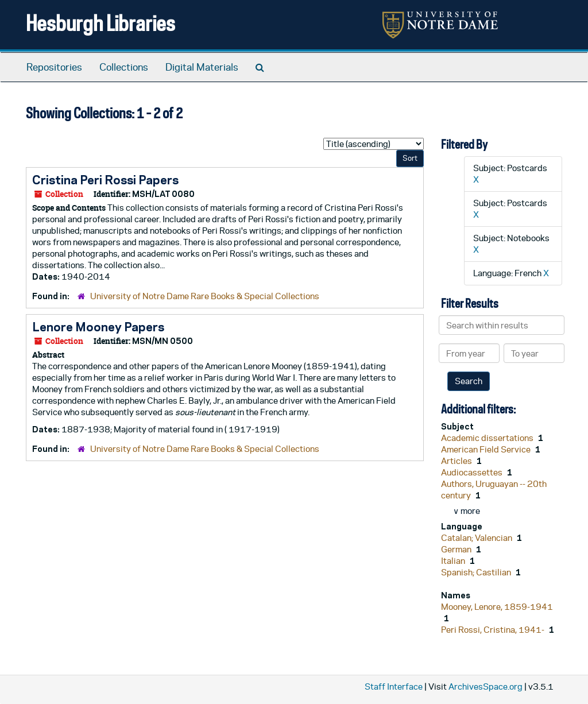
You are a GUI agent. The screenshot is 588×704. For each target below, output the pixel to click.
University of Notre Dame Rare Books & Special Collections (205, 296)
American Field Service (487, 449)
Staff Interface (394, 686)
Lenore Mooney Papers (98, 327)
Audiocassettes (473, 472)
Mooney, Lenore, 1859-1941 (497, 607)
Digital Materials (202, 67)
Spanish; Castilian (477, 572)
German (457, 549)
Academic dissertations (488, 438)
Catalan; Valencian (477, 538)
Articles (457, 461)
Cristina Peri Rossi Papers (105, 180)
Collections (124, 67)
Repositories (54, 67)
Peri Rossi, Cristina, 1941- (494, 630)
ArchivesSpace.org (486, 686)
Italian (454, 561)
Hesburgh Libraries (100, 23)
